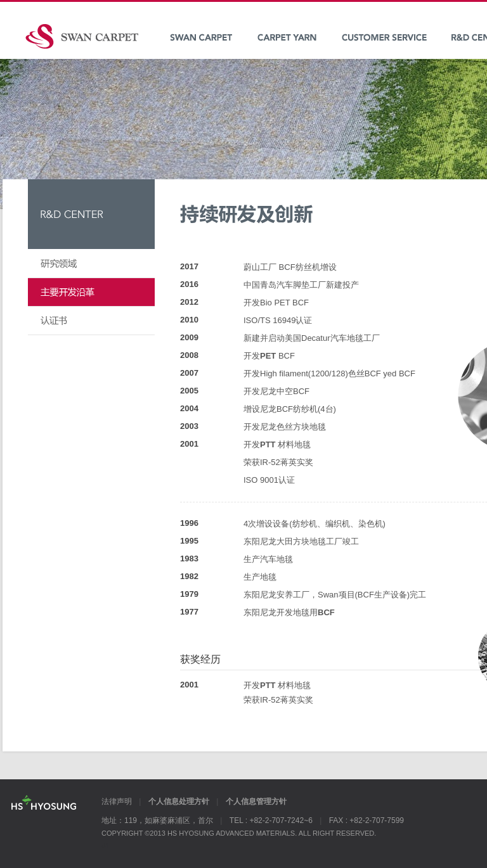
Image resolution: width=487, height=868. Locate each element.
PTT (269, 444)
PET (268, 356)
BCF (326, 612)
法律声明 (117, 801)
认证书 (91, 321)
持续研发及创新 (91, 292)
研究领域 (91, 264)
